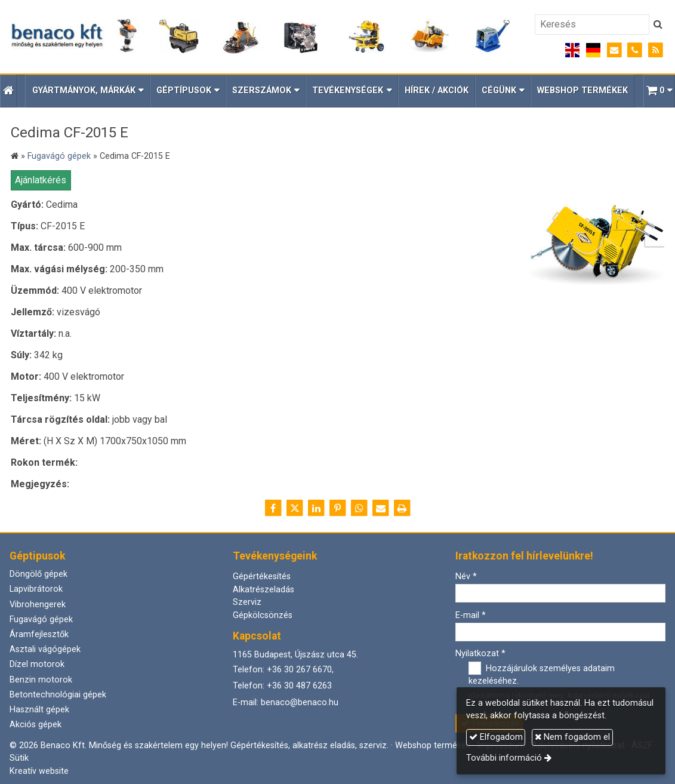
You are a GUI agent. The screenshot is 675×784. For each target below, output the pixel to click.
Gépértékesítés (262, 577)
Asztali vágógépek (45, 649)
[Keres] (658, 24)
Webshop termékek (433, 745)
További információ (504, 758)
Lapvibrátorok (36, 589)
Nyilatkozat (480, 654)
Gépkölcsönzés (263, 615)
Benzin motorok (41, 680)
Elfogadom (496, 737)
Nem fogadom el (572, 737)
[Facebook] (273, 508)
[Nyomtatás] (402, 508)
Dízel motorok (37, 664)
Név (466, 577)
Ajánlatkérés (41, 180)
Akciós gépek (36, 725)
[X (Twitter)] (295, 508)
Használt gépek (39, 710)
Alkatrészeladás (263, 590)
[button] (659, 91)
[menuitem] (437, 91)
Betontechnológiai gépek (58, 695)
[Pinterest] (338, 508)
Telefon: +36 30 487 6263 (282, 686)
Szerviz (247, 602)
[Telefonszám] (635, 50)
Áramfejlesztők (39, 634)
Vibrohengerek (38, 605)
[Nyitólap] (261, 37)
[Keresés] (592, 24)
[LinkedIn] (316, 508)
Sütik (19, 758)
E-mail (471, 615)
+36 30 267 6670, (300, 670)
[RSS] (656, 50)
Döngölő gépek (38, 574)
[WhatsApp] (359, 508)
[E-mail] (614, 50)
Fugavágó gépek (41, 619)
